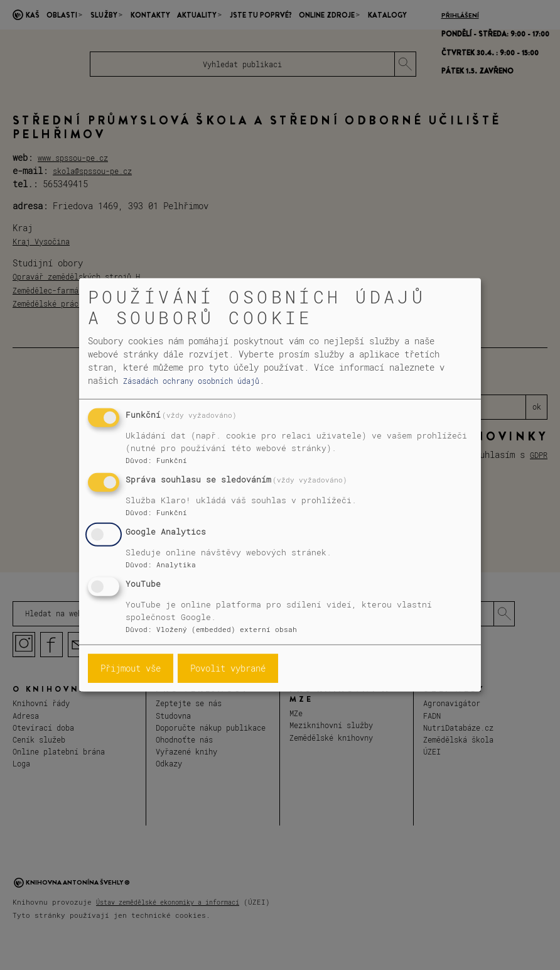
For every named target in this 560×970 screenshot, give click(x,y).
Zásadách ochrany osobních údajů (191, 381)
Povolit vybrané (228, 668)
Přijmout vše (131, 668)
